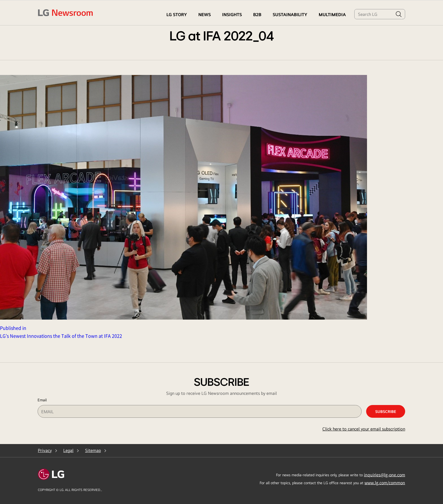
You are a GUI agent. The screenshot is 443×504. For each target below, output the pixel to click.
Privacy (45, 450)
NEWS (205, 15)
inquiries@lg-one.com (385, 475)
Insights (232, 15)
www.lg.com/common (385, 483)
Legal (68, 450)
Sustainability (290, 15)
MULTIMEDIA (332, 15)
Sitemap (93, 450)
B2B (257, 15)
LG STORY (177, 15)
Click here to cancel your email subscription (364, 429)
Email (42, 400)
